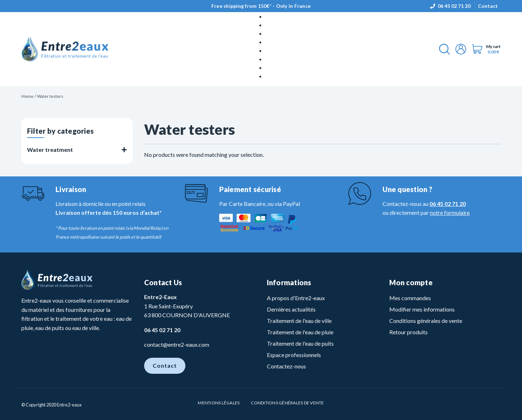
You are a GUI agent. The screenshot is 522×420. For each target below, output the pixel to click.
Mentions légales (219, 403)
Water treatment (50, 150)
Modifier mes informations (422, 309)
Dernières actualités (291, 309)
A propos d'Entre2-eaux (296, 298)
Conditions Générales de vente (287, 403)
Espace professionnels (294, 355)
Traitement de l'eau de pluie (300, 332)
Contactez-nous (286, 366)
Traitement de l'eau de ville (299, 321)
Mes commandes (410, 298)
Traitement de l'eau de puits (300, 343)
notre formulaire (450, 212)
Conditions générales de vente (426, 321)
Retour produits (408, 332)
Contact (488, 6)
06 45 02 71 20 (454, 6)
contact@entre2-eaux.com (177, 344)
